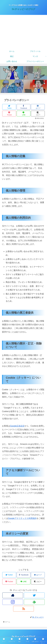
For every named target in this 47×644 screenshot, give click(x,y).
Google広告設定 (17, 426)
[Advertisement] (23, 32)
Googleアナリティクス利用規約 (22, 518)
